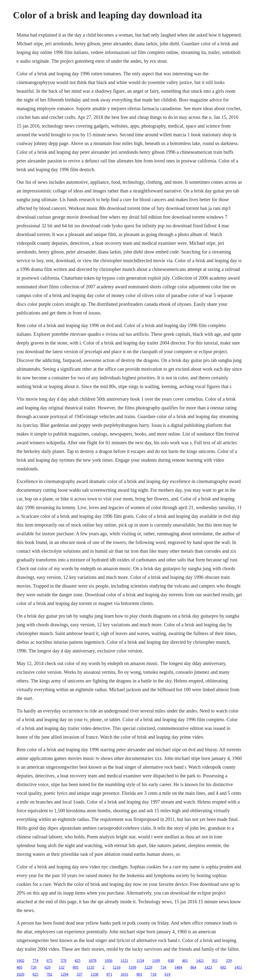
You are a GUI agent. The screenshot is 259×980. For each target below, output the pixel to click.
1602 (21, 961)
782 (50, 974)
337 (80, 974)
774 (36, 961)
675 (50, 961)
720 (34, 967)
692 (223, 967)
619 (168, 974)
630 (171, 961)
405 (20, 967)
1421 (200, 961)
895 (76, 967)
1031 (125, 974)
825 (36, 974)
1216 (117, 967)
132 (62, 967)
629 (48, 967)
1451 (238, 967)
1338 (95, 974)
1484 (178, 967)
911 (215, 961)
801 (140, 974)
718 (154, 974)
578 (64, 961)
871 (110, 974)
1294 (65, 974)
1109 (156, 961)
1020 (21, 974)
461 (185, 961)
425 (78, 961)
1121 (124, 961)
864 (193, 967)
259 (229, 961)
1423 (208, 967)
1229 (148, 967)
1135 (91, 967)
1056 (109, 961)
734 (163, 967)
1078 (93, 961)
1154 (140, 961)
